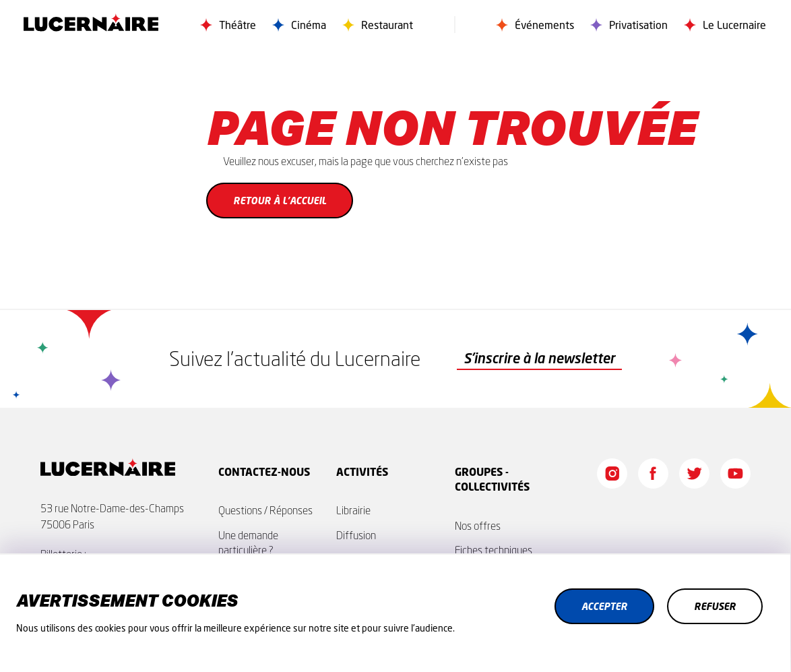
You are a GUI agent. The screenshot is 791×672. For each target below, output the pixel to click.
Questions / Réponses (265, 510)
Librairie (353, 510)
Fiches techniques (494, 550)
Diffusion (356, 535)
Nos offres (478, 526)
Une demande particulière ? (248, 543)
